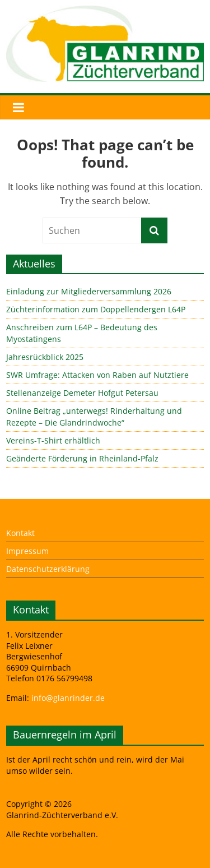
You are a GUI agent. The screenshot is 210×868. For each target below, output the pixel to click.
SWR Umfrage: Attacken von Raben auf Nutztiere (97, 375)
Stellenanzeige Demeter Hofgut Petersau (82, 393)
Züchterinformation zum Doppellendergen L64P (96, 309)
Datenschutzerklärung (48, 569)
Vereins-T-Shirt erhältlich (53, 440)
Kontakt (20, 533)
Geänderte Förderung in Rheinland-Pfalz (82, 458)
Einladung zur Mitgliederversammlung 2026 (89, 291)
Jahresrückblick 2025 (45, 357)
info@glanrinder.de (68, 698)
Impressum (27, 551)
